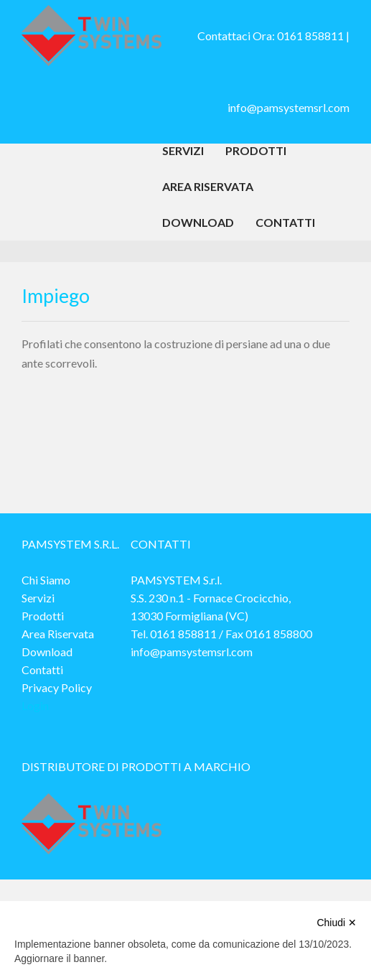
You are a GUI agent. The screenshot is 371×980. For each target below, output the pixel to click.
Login (35, 705)
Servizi (183, 150)
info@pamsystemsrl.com (288, 107)
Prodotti (256, 150)
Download (198, 222)
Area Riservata (208, 186)
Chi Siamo (46, 580)
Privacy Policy (57, 687)
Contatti (285, 222)
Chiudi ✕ (337, 923)
